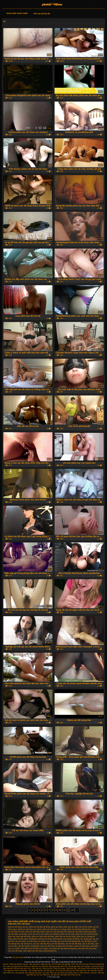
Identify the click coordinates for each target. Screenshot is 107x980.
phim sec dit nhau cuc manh (30, 929)
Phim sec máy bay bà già (51, 966)
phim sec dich (57, 927)
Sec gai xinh (55, 975)
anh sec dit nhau (15, 927)
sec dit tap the (14, 944)
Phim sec (75, 964)
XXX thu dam (56, 964)
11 (64, 910)
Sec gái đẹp (66, 964)
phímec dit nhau (45, 939)
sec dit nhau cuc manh (36, 941)
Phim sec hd (76, 975)
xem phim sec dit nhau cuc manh (34, 948)
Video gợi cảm (46, 964)
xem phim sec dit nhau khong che (63, 948)
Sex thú (6, 964)
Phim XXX (64, 966)
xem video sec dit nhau (33, 951)
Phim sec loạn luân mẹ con (65, 971)
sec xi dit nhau (89, 944)
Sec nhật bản (92, 971)
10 (60, 910)
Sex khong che (49, 971)
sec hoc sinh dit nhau (42, 944)
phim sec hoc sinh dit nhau (87, 934)
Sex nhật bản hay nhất (33, 973)
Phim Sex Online (66, 973)
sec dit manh (21, 941)
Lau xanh (46, 973)
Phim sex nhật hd (16, 964)
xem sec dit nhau (15, 951)
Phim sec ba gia (60, 968)
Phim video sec (81, 971)
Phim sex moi (37, 968)
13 (72, 910)
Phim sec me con (36, 975)
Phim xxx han (48, 968)
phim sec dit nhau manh (35, 932)
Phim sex (46, 975)
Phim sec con (55, 973)
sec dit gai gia (86, 939)
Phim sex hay (84, 964)
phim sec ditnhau (52, 934)
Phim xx (76, 973)
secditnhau (35, 946)
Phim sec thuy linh (93, 968)
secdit (27, 946)
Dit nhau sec (54, 4)
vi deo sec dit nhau (82, 946)
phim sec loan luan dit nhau (19, 936)
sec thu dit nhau (58, 944)
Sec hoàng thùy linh (36, 971)
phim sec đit (18, 939)
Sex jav (26, 964)
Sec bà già (72, 966)
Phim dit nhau (85, 973)
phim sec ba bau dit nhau (40, 927)
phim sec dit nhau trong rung (80, 932)
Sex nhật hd (96, 966)
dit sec (25, 927)
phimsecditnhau (50, 951)
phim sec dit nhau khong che (79, 929)
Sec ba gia (82, 968)
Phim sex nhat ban (84, 966)
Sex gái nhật (20, 973)
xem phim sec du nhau (87, 948)
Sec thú (94, 973)
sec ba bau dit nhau (71, 939)
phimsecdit (58, 939)
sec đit (21, 946)
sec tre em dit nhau (74, 944)
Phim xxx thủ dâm (21, 971)
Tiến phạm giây (18, 957)
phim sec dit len (81, 927)
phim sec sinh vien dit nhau (43, 936)
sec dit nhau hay (53, 941)
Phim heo (11, 973)
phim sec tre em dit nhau (65, 936)
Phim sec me (36, 966)
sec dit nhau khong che (71, 941)
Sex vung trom (35, 964)
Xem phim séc (65, 975)
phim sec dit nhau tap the (56, 932)
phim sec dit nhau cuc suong (54, 929)
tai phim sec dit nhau (64, 946)
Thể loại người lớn (42, 14)
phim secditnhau (31, 939)
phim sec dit (68, 927)
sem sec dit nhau (48, 946)
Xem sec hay (18, 968)
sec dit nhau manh (89, 941)
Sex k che (27, 968)
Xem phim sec (72, 968)
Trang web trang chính (17, 13)
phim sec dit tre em (36, 934)
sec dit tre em (26, 944)
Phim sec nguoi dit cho (15, 966)
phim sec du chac (67, 934)
